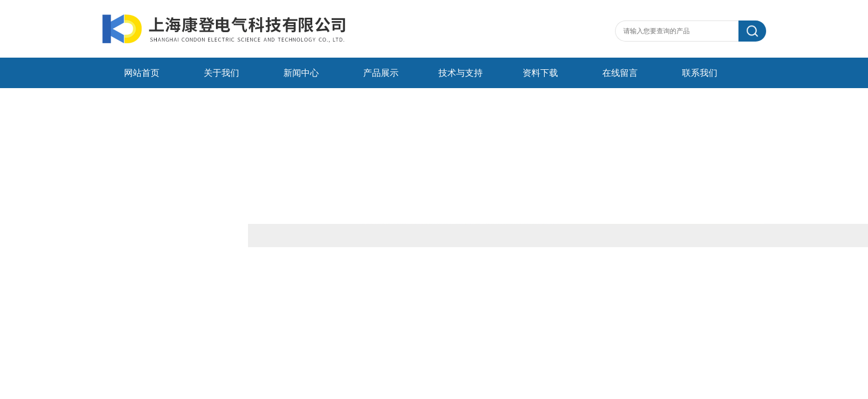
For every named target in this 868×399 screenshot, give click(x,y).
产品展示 (381, 73)
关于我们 (221, 73)
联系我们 (700, 73)
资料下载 (540, 73)
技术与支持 (461, 73)
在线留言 (620, 73)
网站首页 (142, 73)
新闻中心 (301, 73)
